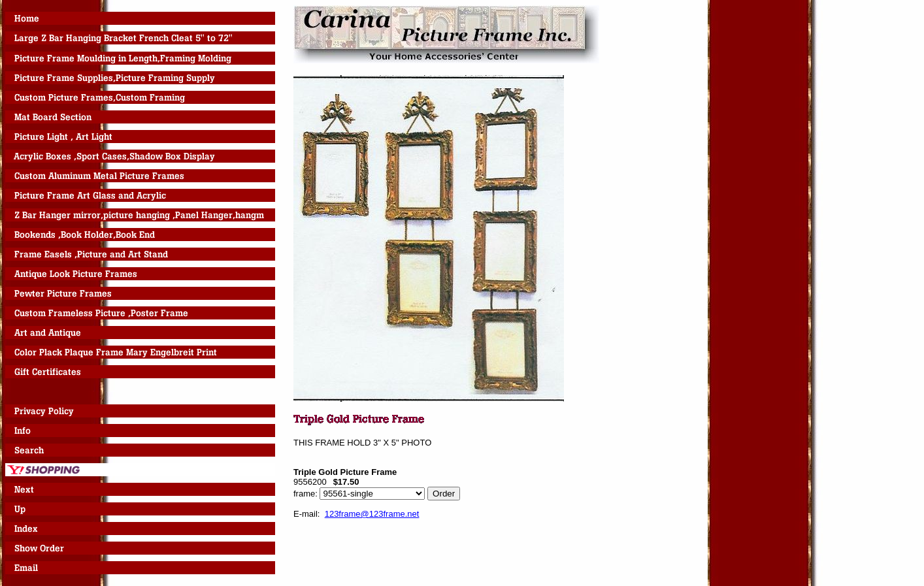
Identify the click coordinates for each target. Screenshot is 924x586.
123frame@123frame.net (372, 514)
